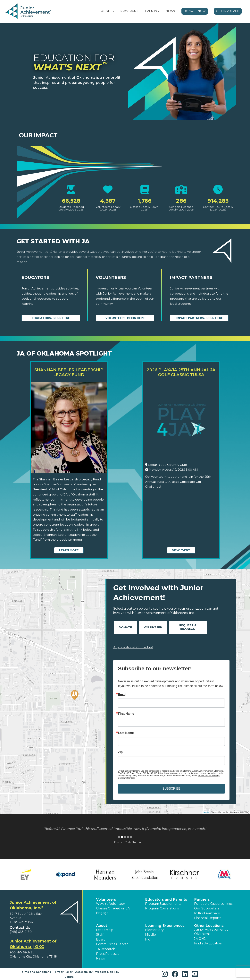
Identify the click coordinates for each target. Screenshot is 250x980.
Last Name (126, 733)
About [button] (102, 926)
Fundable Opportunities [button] (213, 904)
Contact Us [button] (20, 928)
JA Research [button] (106, 949)
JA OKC (200, 939)
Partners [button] (202, 899)
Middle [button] (150, 935)
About (107, 11)
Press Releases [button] (108, 954)
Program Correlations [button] (162, 908)
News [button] (100, 958)
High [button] (149, 939)
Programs (129, 11)
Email (122, 695)
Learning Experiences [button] (165, 926)
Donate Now (195, 11)
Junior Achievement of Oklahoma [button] (212, 932)
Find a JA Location (208, 943)
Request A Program (188, 627)
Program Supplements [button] (163, 904)
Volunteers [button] (106, 899)
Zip (120, 752)
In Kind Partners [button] (207, 913)
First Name (126, 714)
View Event (181, 550)
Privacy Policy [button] (63, 972)
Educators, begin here (51, 318)
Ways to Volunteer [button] (111, 904)
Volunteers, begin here (125, 318)
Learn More (69, 550)
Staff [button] (100, 935)
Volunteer (153, 627)
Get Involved (228, 11)
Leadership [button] (105, 930)
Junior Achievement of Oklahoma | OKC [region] (33, 944)
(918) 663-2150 (21, 932)
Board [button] (101, 939)
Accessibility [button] (84, 972)
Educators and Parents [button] (166, 899)
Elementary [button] (154, 930)
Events (151, 11)
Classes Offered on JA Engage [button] (113, 911)
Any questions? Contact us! (133, 647)
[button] (113, 11)
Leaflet (206, 812)
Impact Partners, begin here (199, 318)
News (170, 11)
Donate (125, 627)
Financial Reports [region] (208, 918)
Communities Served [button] (112, 944)
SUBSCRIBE (171, 789)
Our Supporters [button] (207, 908)
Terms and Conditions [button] (35, 972)
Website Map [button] (104, 972)
